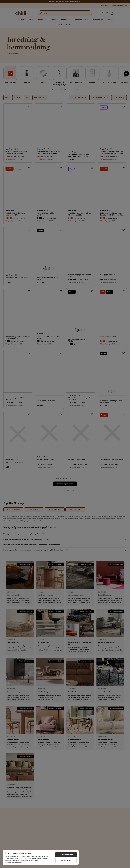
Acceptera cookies (66, 855)
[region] (41, 857)
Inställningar (66, 860)
